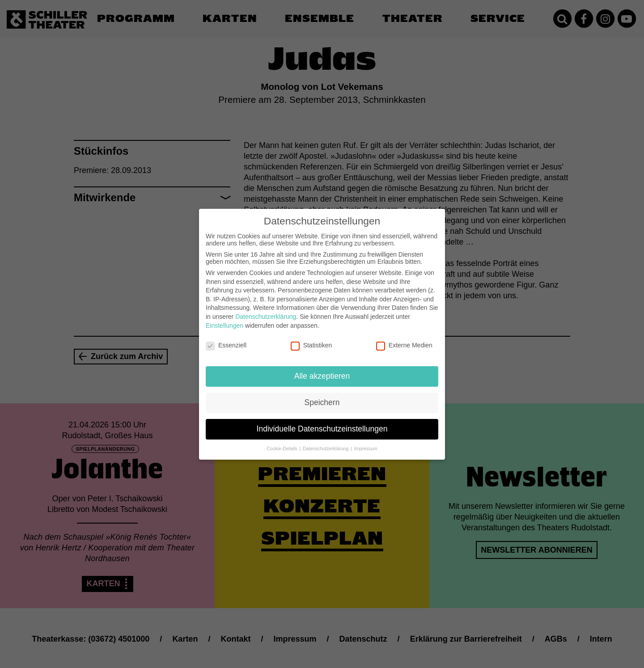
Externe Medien (404, 339)
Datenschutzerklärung (266, 310)
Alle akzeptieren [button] (322, 370)
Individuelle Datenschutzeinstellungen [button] (322, 423)
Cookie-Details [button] (282, 442)
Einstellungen (225, 319)
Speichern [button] (322, 396)
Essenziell (226, 339)
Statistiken (311, 339)
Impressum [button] (366, 442)
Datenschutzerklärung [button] (326, 442)
